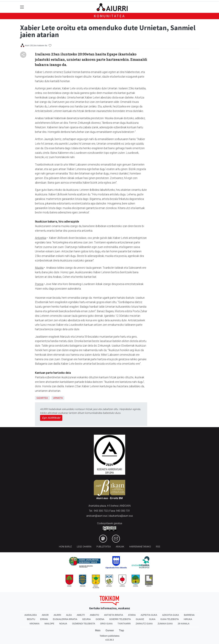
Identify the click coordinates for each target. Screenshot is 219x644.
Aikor (45, 615)
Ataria (132, 615)
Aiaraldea (31, 615)
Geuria (86, 619)
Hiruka (188, 619)
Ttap (121, 630)
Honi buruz (65, 547)
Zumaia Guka (165, 624)
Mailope (49, 624)
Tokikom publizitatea (109, 636)
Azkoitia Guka (171, 615)
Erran (44, 619)
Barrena (189, 615)
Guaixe (140, 619)
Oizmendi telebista (84, 624)
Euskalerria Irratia (65, 619)
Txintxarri (124, 624)
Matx (98, 630)
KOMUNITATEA (109, 16)
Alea (69, 615)
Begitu (31, 619)
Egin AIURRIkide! (51, 418)
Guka (152, 619)
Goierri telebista (120, 619)
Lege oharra (84, 547)
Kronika (35, 624)
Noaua (63, 624)
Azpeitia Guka (149, 615)
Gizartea (42, 398)
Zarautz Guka (144, 624)
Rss (158, 547)
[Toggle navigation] (22, 7)
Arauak (120, 547)
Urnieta (58, 398)
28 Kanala (184, 624)
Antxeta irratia (114, 615)
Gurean (110, 630)
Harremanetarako (140, 547)
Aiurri (57, 615)
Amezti (81, 615)
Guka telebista (170, 619)
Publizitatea (104, 547)
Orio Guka (106, 624)
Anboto (95, 615)
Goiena (100, 619)
